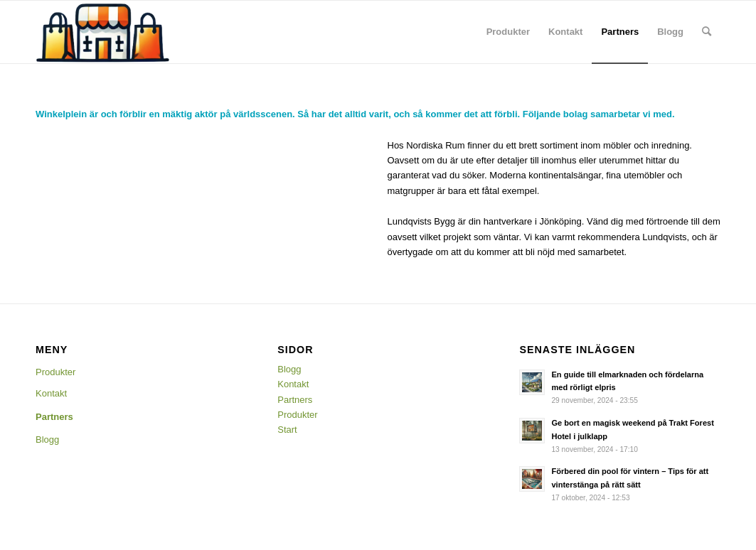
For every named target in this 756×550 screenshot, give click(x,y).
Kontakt (51, 393)
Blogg (47, 440)
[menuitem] (508, 32)
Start (287, 430)
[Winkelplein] (103, 32)
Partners (54, 417)
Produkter (55, 372)
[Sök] (707, 32)
